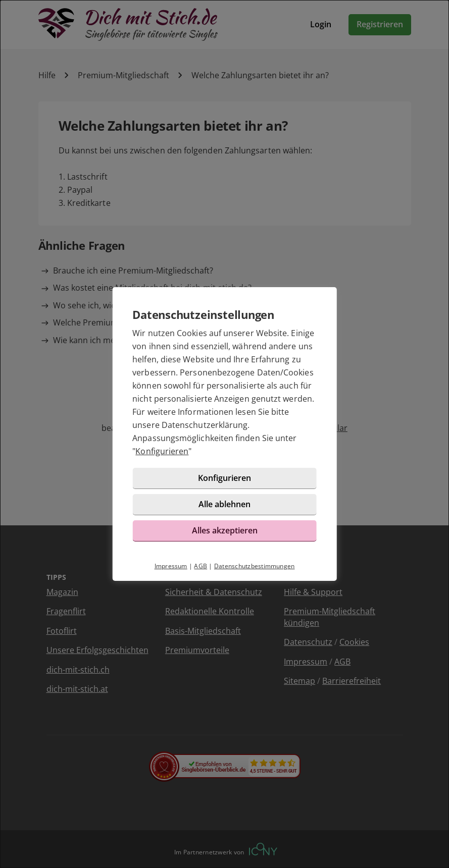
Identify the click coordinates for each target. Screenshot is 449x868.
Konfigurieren (162, 451)
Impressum (171, 566)
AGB (201, 566)
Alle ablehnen (224, 504)
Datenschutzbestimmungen (255, 566)
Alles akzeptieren (225, 530)
